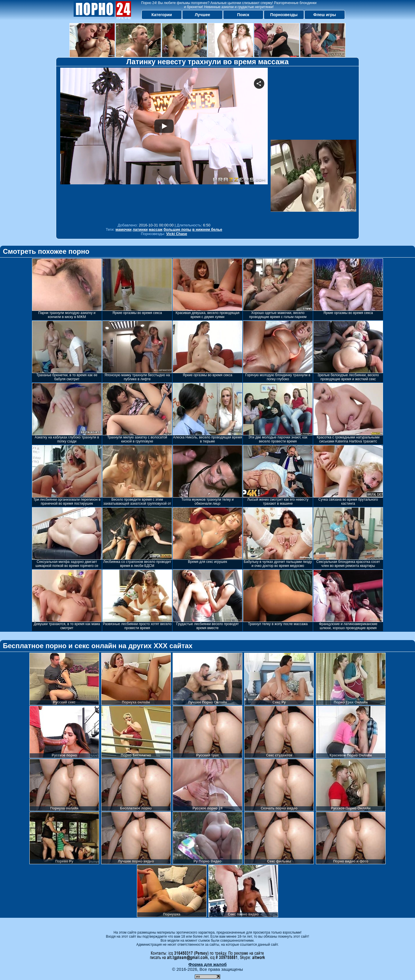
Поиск (243, 15)
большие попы (177, 229)
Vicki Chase (177, 234)
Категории (162, 15)
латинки (140, 229)
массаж (156, 229)
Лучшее (202, 15)
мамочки (124, 229)
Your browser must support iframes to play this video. (164, 144)
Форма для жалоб (207, 964)
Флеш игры (325, 15)
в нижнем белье (207, 229)
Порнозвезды (284, 15)
